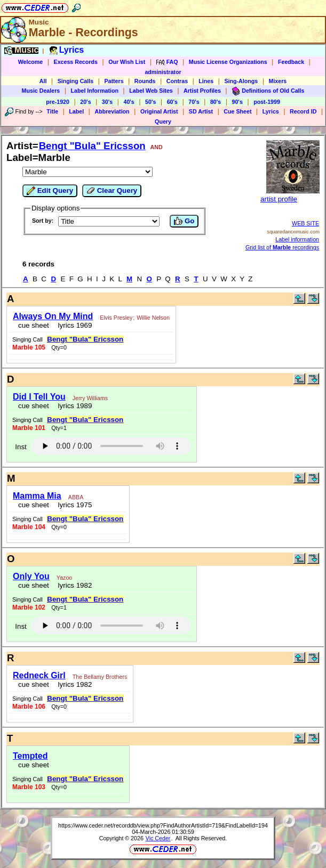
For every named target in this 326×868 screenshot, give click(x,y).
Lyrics (271, 111)
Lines (206, 81)
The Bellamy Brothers (100, 677)
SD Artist (201, 111)
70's (194, 102)
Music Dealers (41, 91)
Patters (114, 81)
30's (107, 102)
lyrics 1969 (73, 325)
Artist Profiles (202, 91)
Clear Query (112, 191)
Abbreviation (112, 111)
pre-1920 (58, 102)
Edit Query (50, 191)
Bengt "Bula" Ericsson (92, 146)
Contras (177, 81)
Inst (21, 447)
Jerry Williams (90, 398)
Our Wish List (127, 62)
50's (150, 102)
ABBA (76, 497)
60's (172, 102)
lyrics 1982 (73, 585)
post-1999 (267, 102)
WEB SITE (305, 223)
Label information (297, 239)
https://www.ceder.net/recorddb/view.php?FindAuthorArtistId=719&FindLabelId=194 (163, 825)
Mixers (278, 81)
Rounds (145, 81)
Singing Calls (76, 81)
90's (237, 102)
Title (52, 111)
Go (184, 221)
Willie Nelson (153, 318)
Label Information (95, 91)
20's (85, 102)
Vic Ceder (158, 838)
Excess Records (76, 62)
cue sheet (34, 325)
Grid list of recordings (282, 247)
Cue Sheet (237, 111)
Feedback (291, 62)
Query (163, 121)
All (43, 81)
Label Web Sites (151, 91)
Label (76, 111)
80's (216, 102)
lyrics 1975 (73, 505)
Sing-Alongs (241, 81)
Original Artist (159, 111)
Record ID (303, 111)
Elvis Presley (116, 318)
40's (129, 102)
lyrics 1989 (73, 406)
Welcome (31, 62)
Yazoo (64, 578)
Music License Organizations (228, 62)
